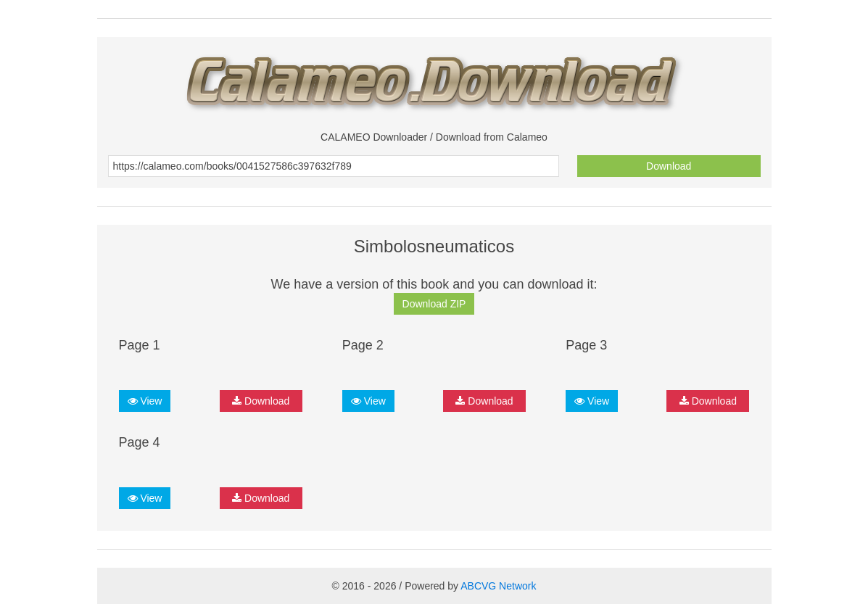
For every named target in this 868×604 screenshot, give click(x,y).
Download (669, 166)
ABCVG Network (498, 586)
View (145, 401)
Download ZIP (434, 304)
